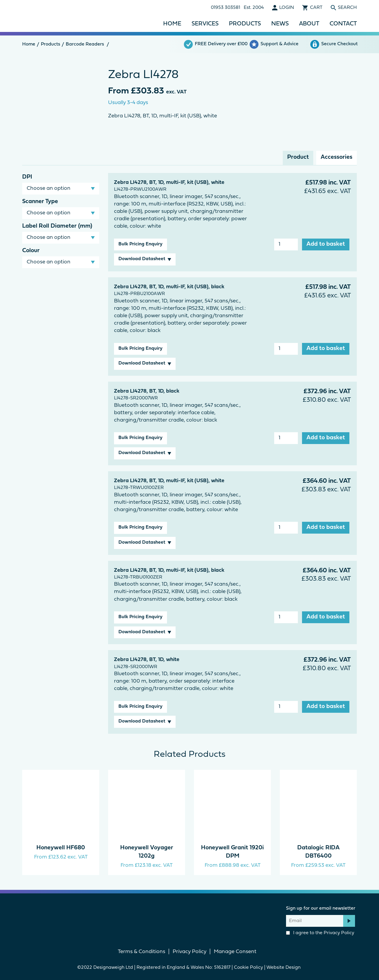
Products (245, 24)
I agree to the (320, 933)
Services (205, 24)
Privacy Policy (339, 933)
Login (287, 8)
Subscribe (349, 921)
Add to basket (326, 244)
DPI (27, 177)
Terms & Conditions (142, 952)
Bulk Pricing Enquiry (140, 244)
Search (347, 8)
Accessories (337, 157)
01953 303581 (225, 8)
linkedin (200, 915)
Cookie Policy (248, 968)
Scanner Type (40, 202)
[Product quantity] (286, 244)
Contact (343, 24)
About (309, 24)
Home (172, 24)
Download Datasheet (142, 259)
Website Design (284, 968)
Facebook (179, 915)
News (280, 24)
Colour (31, 251)
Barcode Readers (85, 44)
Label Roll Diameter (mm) (57, 226)
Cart (316, 8)
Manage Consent (235, 952)
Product (298, 157)
